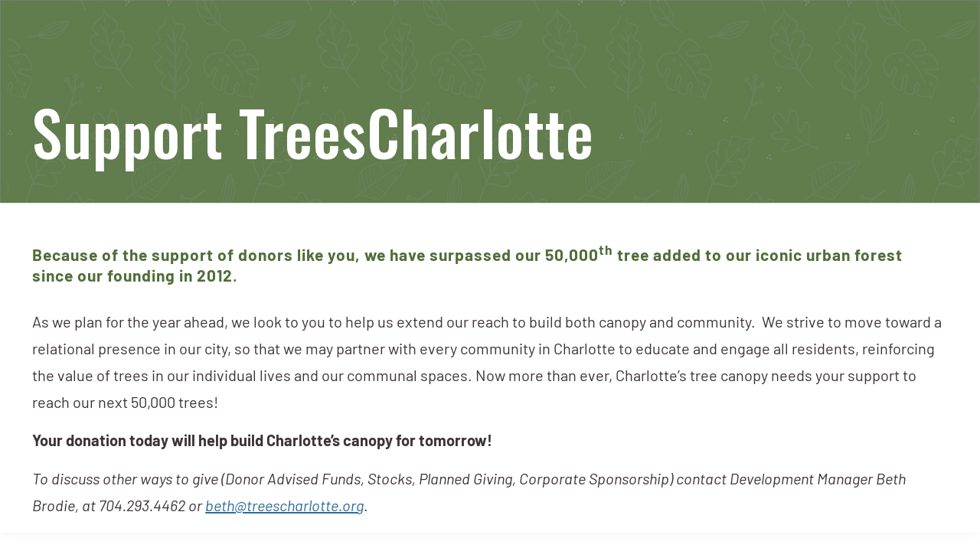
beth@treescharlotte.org (284, 507)
